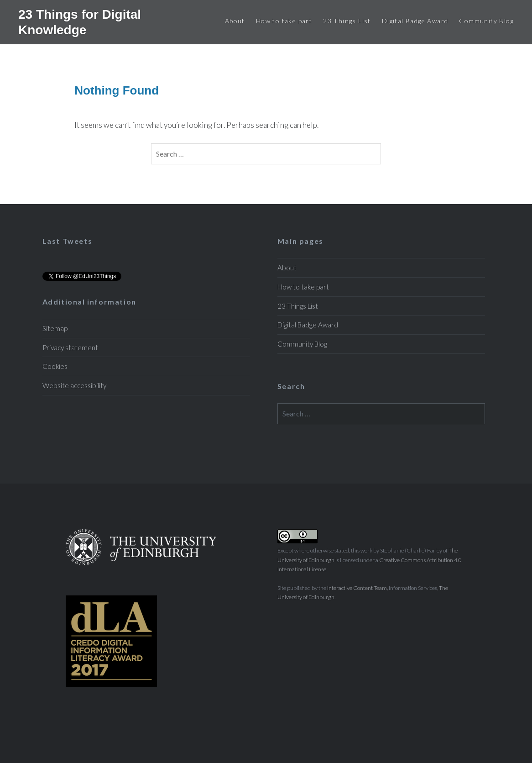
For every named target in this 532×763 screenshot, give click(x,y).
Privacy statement (70, 347)
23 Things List (347, 21)
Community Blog (486, 21)
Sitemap (55, 328)
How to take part (284, 21)
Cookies (55, 366)
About (235, 21)
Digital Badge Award (415, 21)
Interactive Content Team (357, 588)
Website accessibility (74, 385)
